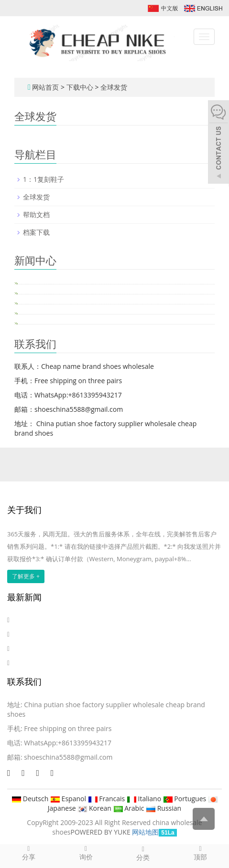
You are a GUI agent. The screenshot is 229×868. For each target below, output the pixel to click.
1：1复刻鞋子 (44, 179)
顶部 (200, 853)
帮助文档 (36, 214)
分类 (143, 853)
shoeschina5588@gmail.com (68, 757)
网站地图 (145, 832)
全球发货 (113, 87)
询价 (86, 853)
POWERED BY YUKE (102, 832)
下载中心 (81, 87)
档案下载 (36, 232)
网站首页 (45, 87)
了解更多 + (26, 576)
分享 (29, 853)
